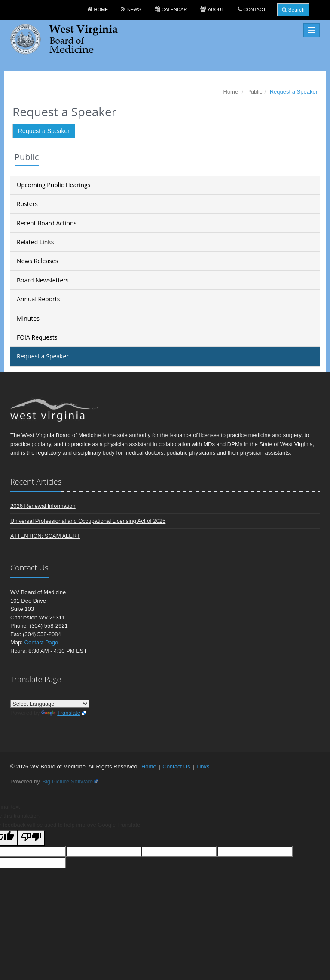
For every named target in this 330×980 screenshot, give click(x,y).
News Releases (37, 261)
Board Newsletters (43, 280)
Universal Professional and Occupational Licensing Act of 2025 (88, 521)
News (134, 9)
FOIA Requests (37, 337)
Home (101, 9)
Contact (254, 9)
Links (203, 766)
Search (293, 10)
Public (255, 92)
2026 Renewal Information (43, 506)
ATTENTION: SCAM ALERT (45, 536)
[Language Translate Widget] (50, 704)
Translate (61, 713)
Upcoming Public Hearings (53, 185)
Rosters (27, 204)
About (216, 9)
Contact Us (176, 766)
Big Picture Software (67, 781)
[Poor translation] (31, 838)
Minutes (28, 318)
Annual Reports (38, 299)
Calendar (174, 9)
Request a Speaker (44, 131)
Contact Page (41, 642)
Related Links (35, 242)
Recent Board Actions (47, 223)
